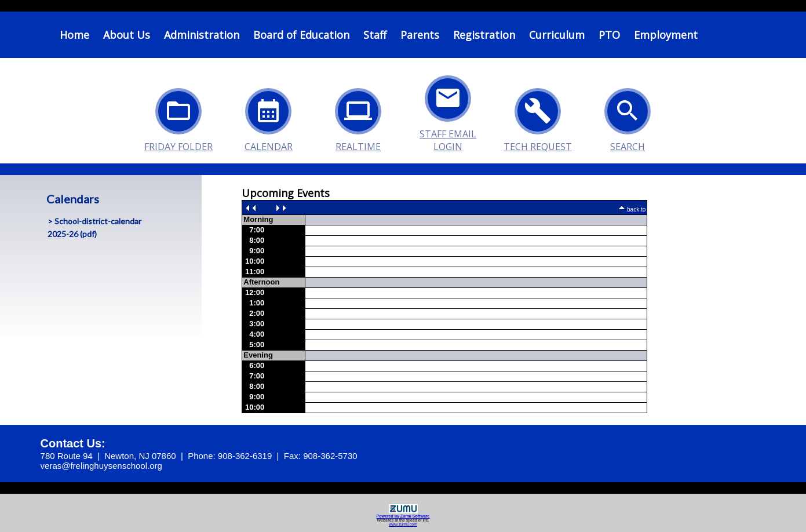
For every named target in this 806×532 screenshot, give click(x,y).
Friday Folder (178, 117)
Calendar (269, 117)
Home (74, 35)
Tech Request (538, 117)
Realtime (358, 117)
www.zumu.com (403, 524)
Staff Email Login (448, 104)
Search (628, 117)
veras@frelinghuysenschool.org (101, 466)
